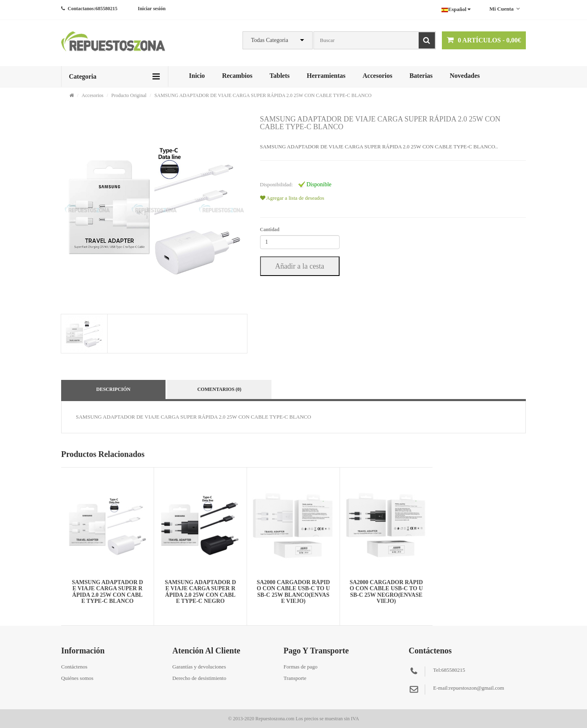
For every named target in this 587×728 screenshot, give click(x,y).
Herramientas (326, 76)
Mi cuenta (504, 9)
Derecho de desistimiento (199, 678)
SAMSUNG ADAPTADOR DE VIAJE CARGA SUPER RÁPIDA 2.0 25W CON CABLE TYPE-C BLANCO (263, 95)
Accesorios (378, 76)
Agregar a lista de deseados (292, 198)
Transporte (295, 678)
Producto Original (129, 95)
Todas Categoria (270, 40)
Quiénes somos (77, 678)
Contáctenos (74, 667)
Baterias (421, 76)
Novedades (465, 76)
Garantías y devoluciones (199, 667)
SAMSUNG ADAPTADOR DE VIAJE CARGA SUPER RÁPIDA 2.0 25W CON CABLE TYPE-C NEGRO (200, 592)
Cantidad (270, 229)
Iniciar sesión (152, 9)
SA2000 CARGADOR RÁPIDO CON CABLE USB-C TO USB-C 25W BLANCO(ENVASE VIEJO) (293, 592)
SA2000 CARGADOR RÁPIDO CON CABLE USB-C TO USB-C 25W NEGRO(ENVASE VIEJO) (386, 592)
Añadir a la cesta (300, 266)
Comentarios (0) (219, 389)
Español (456, 9)
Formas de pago (301, 667)
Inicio (197, 76)
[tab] (84, 334)
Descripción (113, 389)
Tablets (279, 76)
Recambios (237, 76)
